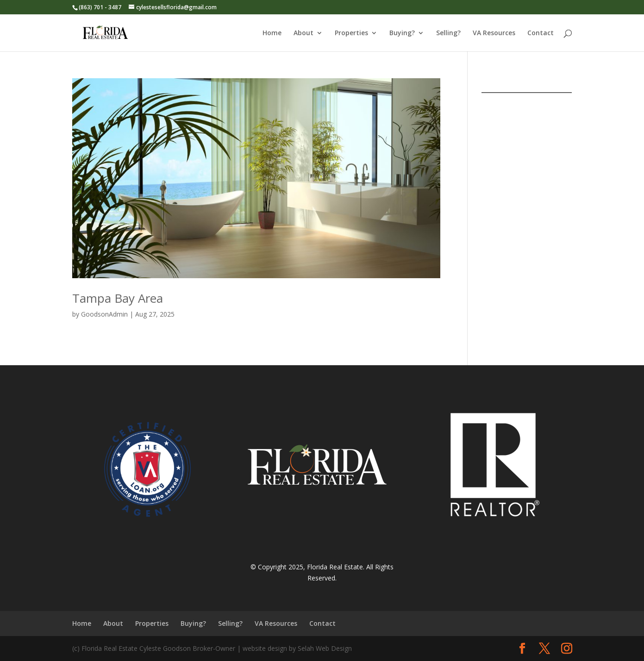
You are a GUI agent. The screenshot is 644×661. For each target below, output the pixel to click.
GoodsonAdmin (104, 314)
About (303, 33)
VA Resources (494, 33)
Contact (541, 33)
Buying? (402, 33)
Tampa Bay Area (118, 298)
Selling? (448, 33)
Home (272, 33)
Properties (351, 33)
